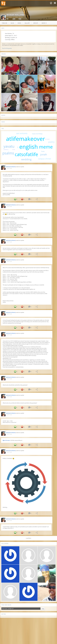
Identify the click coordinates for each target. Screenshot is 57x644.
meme (46, 147)
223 (15, 18)
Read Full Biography (7, 48)
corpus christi (45, 159)
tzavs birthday (37, 134)
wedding (26, 159)
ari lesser (47, 139)
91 (10, 18)
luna (43, 151)
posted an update (20, 167)
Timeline (4, 23)
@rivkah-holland (11, 167)
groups (36, 23)
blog (12, 23)
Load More (29, 538)
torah (14, 150)
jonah (44, 154)
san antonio (22, 133)
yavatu (9, 146)
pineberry (6, 150)
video (19, 23)
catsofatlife (26, 154)
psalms (8, 153)
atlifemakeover (26, 139)
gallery (27, 23)
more (44, 23)
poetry (51, 142)
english (29, 147)
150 (21, 18)
